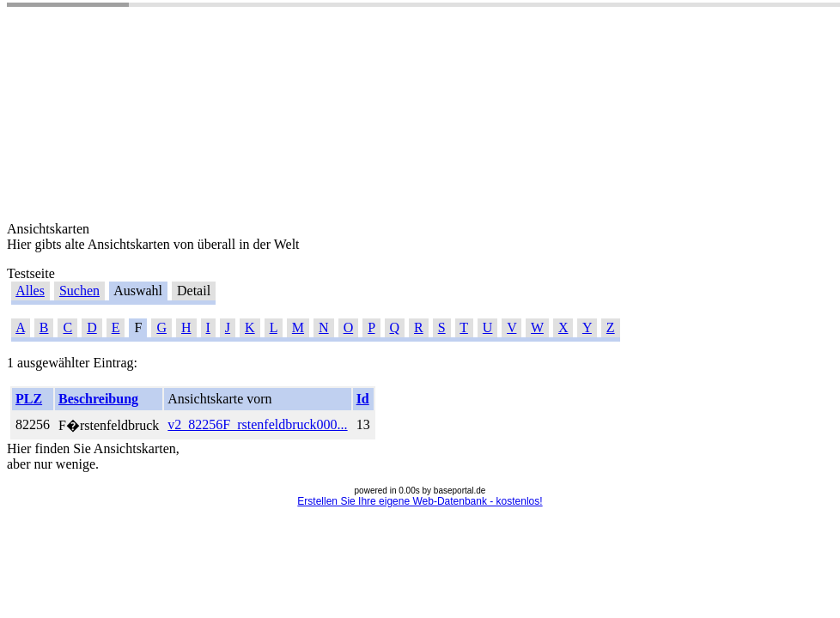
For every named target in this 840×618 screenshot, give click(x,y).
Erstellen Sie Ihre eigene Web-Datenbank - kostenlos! (420, 501)
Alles (30, 291)
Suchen (79, 291)
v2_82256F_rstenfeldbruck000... (257, 424)
